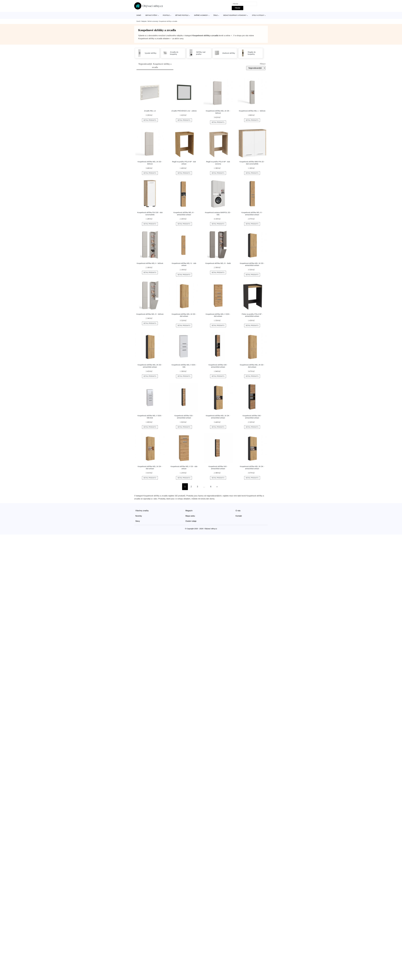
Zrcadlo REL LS (150, 111)
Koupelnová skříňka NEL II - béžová (150, 263)
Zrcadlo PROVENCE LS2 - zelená (184, 111)
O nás (238, 511)
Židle (216, 15)
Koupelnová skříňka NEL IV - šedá (218, 263)
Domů (139, 15)
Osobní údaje (191, 521)
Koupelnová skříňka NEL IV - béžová (150, 314)
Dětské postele (182, 15)
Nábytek (144, 21)
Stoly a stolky (258, 15)
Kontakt (239, 516)
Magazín (189, 511)
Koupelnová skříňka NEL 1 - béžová (252, 111)
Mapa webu (190, 516)
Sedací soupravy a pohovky (235, 15)
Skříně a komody (201, 15)
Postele (166, 15)
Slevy (138, 521)
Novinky (139, 516)
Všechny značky (142, 511)
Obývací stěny (151, 15)
